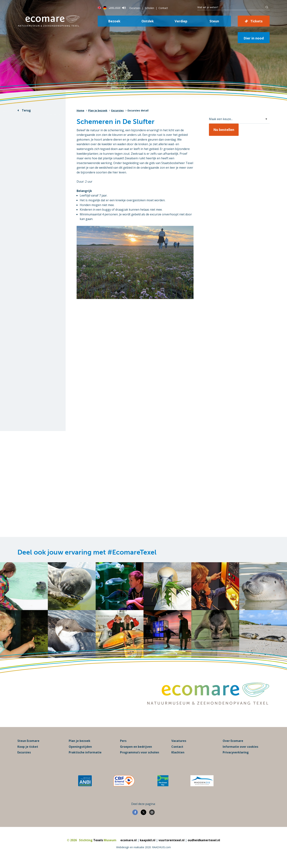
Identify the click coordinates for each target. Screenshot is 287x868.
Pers (123, 746)
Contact (163, 8)
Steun (214, 21)
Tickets (256, 21)
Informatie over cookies (240, 752)
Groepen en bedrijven (136, 752)
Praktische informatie (85, 758)
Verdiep (181, 21)
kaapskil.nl (148, 845)
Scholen (149, 8)
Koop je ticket (28, 752)
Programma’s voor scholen (140, 758)
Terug (26, 110)
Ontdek (148, 21)
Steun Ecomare (28, 746)
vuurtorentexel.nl (172, 845)
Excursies (135, 8)
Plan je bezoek (98, 110)
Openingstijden (80, 752)
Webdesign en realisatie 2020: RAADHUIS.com (143, 853)
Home (80, 110)
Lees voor (117, 7)
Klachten (178, 758)
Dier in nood (254, 38)
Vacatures (179, 746)
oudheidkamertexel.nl (204, 845)
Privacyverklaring (236, 758)
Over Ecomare (233, 746)
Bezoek (114, 21)
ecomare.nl (128, 845)
